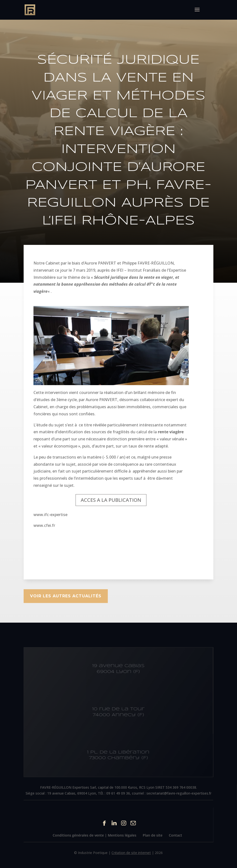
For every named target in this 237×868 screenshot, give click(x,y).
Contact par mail (133, 823)
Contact (175, 835)
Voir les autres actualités (66, 596)
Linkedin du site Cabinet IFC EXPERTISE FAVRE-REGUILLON (114, 823)
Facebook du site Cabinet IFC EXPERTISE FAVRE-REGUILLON (104, 823)
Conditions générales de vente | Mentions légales (95, 835)
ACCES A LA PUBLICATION (111, 500)
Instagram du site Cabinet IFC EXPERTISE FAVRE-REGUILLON (124, 823)
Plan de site (153, 835)
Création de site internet (131, 853)
